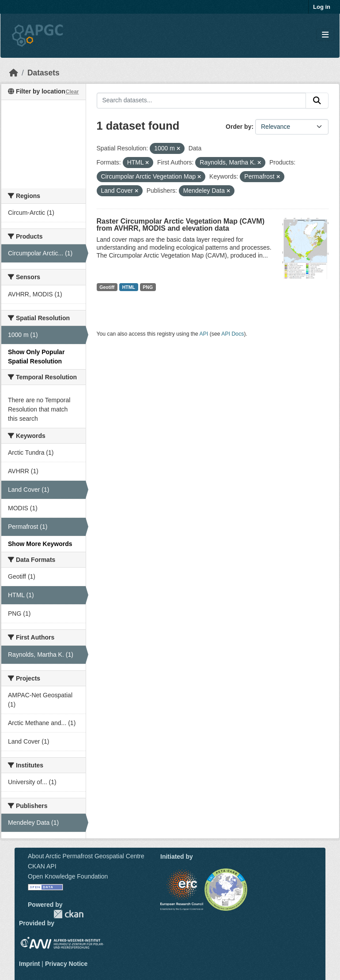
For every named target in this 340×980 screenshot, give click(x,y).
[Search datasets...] (202, 101)
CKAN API (42, 866)
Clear (72, 92)
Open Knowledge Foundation (68, 876)
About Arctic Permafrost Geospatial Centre (86, 856)
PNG (148, 287)
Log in (322, 7)
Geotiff (107, 287)
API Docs (232, 334)
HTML (129, 287)
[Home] (14, 73)
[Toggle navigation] (325, 35)
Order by (238, 127)
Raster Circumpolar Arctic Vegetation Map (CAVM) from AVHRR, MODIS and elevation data (181, 225)
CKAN (68, 914)
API (204, 334)
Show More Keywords (40, 544)
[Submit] (317, 101)
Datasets (43, 73)
